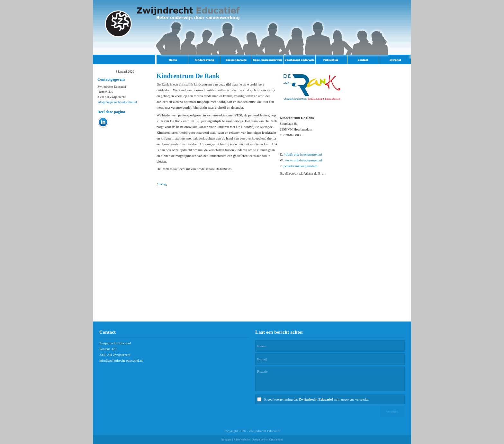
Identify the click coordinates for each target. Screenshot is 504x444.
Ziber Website (242, 439)
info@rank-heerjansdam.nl (303, 154)
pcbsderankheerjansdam (301, 166)
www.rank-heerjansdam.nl (303, 160)
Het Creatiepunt (273, 439)
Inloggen (226, 439)
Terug (162, 184)
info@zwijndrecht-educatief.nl (117, 102)
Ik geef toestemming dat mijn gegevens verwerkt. (316, 399)
